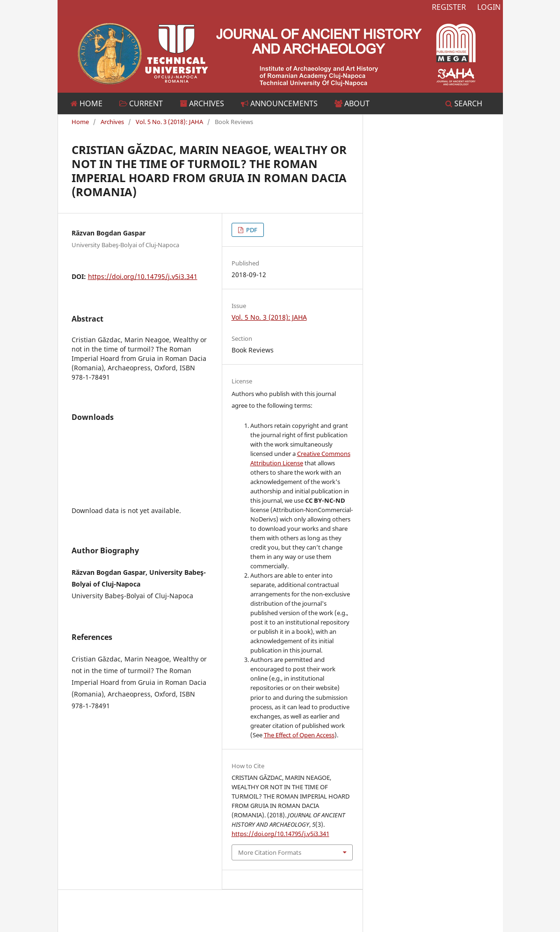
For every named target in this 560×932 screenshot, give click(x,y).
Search (464, 103)
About (352, 103)
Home (87, 103)
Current (141, 103)
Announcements (279, 103)
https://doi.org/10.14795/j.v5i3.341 (143, 276)
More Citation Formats (270, 852)
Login (489, 7)
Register (449, 7)
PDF (251, 230)
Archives (202, 103)
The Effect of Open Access (299, 735)
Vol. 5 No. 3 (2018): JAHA (169, 122)
